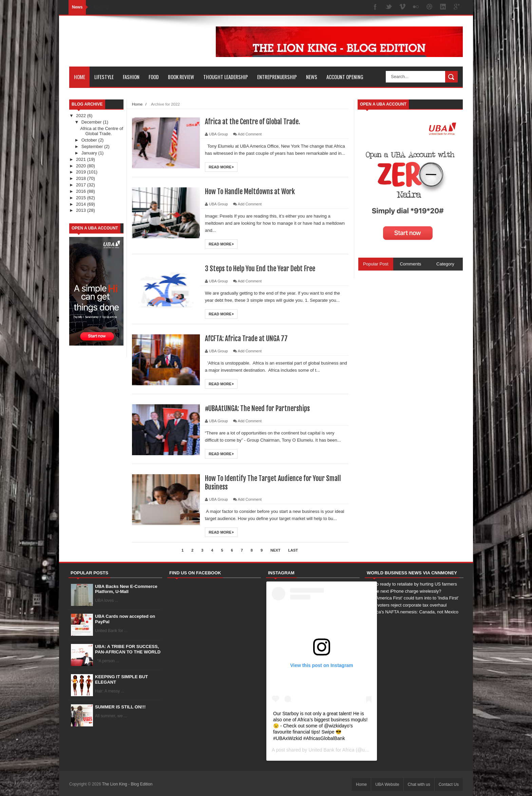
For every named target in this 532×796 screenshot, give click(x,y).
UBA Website (387, 784)
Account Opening (345, 77)
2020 (82, 166)
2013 (82, 210)
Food (154, 77)
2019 (82, 172)
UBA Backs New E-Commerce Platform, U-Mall (126, 589)
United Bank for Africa (331, 750)
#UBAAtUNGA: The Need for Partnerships (257, 409)
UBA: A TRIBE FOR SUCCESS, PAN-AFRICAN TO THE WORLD (128, 649)
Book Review (181, 77)
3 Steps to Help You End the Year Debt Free (260, 269)
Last (293, 550)
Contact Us (449, 784)
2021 (82, 159)
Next (275, 550)
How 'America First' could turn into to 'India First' (412, 598)
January (90, 153)
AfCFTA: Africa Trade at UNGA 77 (246, 339)
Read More (221, 167)
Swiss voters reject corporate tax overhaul (406, 605)
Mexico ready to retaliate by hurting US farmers (411, 584)
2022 (82, 116)
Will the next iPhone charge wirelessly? (403, 591)
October (90, 140)
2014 (82, 204)
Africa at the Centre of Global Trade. (101, 131)
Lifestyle (104, 77)
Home (80, 77)
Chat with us (419, 784)
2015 (82, 198)
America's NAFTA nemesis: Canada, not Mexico (412, 612)
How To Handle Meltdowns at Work (250, 192)
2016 (82, 191)
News (312, 77)
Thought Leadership (226, 77)
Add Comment (250, 134)
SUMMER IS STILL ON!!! (120, 707)
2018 (82, 178)
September (93, 146)
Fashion (131, 77)
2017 (82, 185)
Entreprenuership (277, 77)
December (92, 122)
